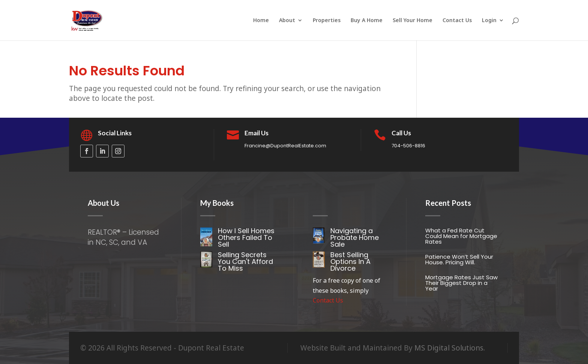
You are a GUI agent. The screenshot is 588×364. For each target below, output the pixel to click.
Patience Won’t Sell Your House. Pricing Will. (459, 259)
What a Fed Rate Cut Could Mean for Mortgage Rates (461, 236)
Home (261, 21)
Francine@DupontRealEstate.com (285, 146)
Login (489, 21)
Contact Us (457, 21)
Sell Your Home (412, 21)
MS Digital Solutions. (450, 348)
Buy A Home (367, 21)
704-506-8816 (408, 146)
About (287, 21)
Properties (327, 21)
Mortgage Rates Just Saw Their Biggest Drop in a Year (461, 283)
